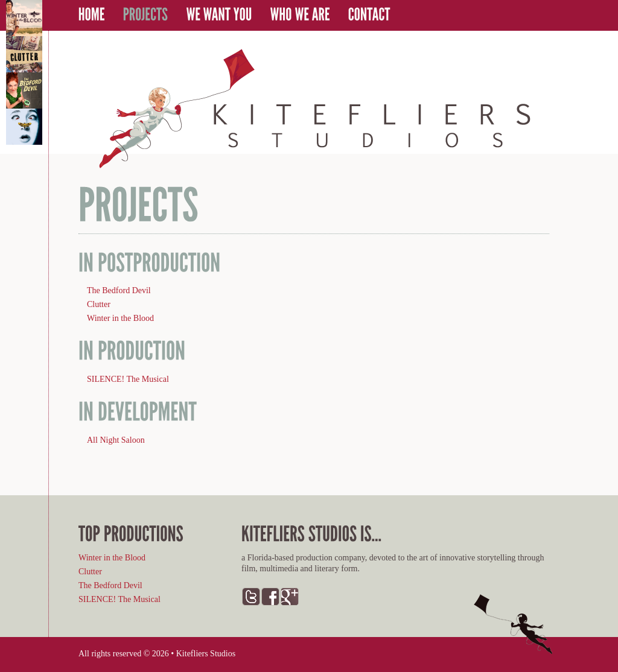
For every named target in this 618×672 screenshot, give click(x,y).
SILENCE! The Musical (128, 379)
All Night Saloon (116, 440)
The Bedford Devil (119, 290)
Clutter (99, 304)
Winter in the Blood (120, 318)
